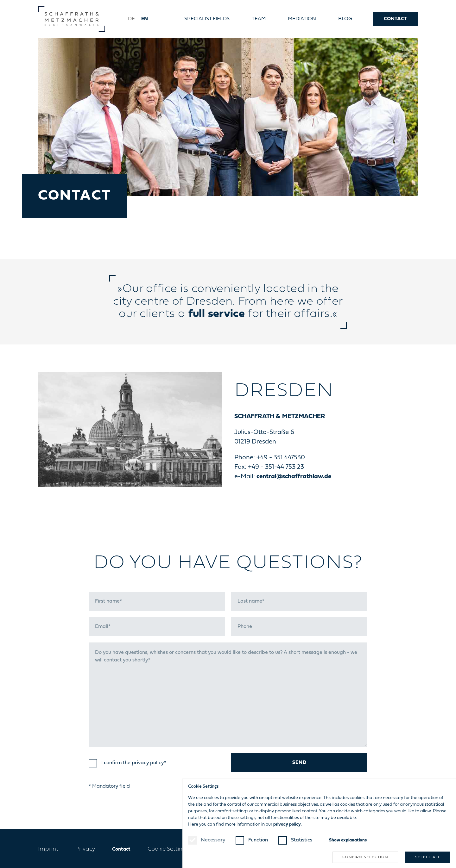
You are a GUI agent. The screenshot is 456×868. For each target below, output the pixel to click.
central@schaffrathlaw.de (294, 477)
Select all (428, 857)
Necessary (213, 840)
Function (258, 840)
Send (299, 763)
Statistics (302, 840)
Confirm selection (365, 857)
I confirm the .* (134, 763)
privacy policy (148, 763)
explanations (348, 840)
